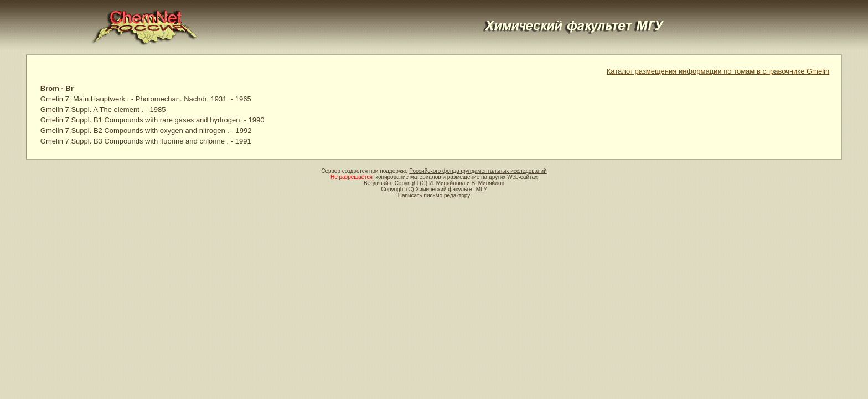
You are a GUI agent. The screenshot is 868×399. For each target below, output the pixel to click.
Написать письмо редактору (434, 195)
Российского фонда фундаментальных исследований (478, 171)
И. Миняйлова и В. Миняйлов (467, 183)
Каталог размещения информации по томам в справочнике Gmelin (718, 71)
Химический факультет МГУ (451, 189)
